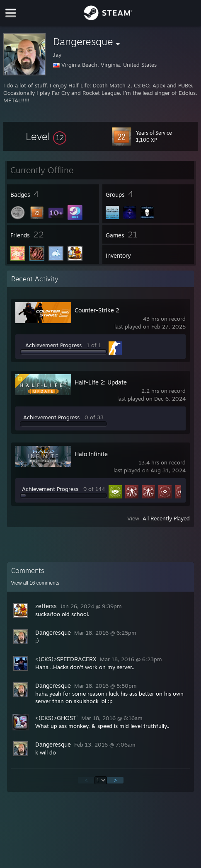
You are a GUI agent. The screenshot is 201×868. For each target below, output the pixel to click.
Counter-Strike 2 (97, 310)
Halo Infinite (91, 454)
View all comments (35, 583)
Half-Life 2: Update (101, 382)
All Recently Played (166, 518)
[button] (46, 136)
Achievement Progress (53, 345)
